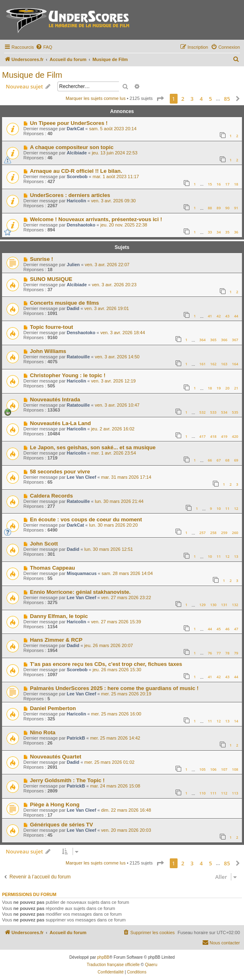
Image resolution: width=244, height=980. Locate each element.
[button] (160, 99)
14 (236, 721)
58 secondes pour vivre (60, 472)
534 (224, 412)
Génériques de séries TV (62, 825)
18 (236, 184)
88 (210, 208)
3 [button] (192, 99)
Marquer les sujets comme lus (96, 98)
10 (219, 508)
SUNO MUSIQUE (51, 279)
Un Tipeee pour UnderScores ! (69, 123)
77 (219, 653)
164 (235, 364)
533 (213, 412)
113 (235, 793)
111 (213, 793)
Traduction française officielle (113, 965)
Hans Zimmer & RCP (56, 640)
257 (202, 533)
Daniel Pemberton (53, 708)
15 (210, 184)
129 (202, 605)
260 (235, 533)
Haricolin (76, 201)
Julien (73, 265)
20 (227, 388)
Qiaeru (151, 965)
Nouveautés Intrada (55, 399)
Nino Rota (43, 732)
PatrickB (76, 738)
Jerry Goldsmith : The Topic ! (67, 780)
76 (210, 653)
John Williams (48, 351)
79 (236, 653)
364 (202, 340)
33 (210, 232)
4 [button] (201, 99)
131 (224, 605)
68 (227, 460)
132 (235, 605)
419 (224, 436)
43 (227, 316)
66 (210, 460)
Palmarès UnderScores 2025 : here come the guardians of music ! (114, 688)
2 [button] (183, 99)
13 (236, 556)
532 (202, 412)
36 (236, 232)
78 (227, 653)
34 (219, 232)
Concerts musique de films (65, 303)
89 (219, 208)
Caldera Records (51, 496)
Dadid (73, 308)
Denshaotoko (81, 225)
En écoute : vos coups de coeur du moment (86, 519)
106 (213, 769)
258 (213, 533)
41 (210, 316)
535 (235, 412)
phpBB (103, 957)
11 (227, 508)
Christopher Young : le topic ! (68, 375)
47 (236, 629)
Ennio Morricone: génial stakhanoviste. (80, 592)
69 (236, 460)
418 (213, 436)
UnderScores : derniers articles (70, 195)
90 (227, 208)
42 (219, 316)
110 (202, 793)
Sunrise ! (41, 259)
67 (219, 460)
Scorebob (77, 177)
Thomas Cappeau (52, 568)
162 (213, 364)
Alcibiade (77, 153)
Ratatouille (78, 357)
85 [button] (227, 99)
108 (235, 769)
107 (224, 769)
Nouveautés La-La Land (60, 423)
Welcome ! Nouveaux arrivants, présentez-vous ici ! (96, 219)
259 (224, 533)
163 (224, 364)
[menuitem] (44, 47)
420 (235, 436)
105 (202, 769)
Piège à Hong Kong (55, 805)
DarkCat (75, 129)
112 (224, 793)
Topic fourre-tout (51, 327)
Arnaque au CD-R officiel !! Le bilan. (76, 171)
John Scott (44, 544)
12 (236, 508)
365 (213, 340)
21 (236, 388)
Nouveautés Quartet (56, 757)
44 (236, 316)
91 (236, 208)
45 (219, 629)
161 (202, 364)
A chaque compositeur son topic (72, 147)
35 (227, 232)
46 (227, 629)
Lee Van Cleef (82, 477)
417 (202, 436)
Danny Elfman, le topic (59, 616)
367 (235, 340)
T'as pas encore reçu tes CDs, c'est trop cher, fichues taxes (106, 664)
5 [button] (211, 99)
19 (219, 388)
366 (224, 340)
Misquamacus (82, 573)
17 (227, 184)
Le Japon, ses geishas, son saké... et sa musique (93, 447)
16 (219, 184)
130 (213, 605)
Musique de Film (32, 75)
